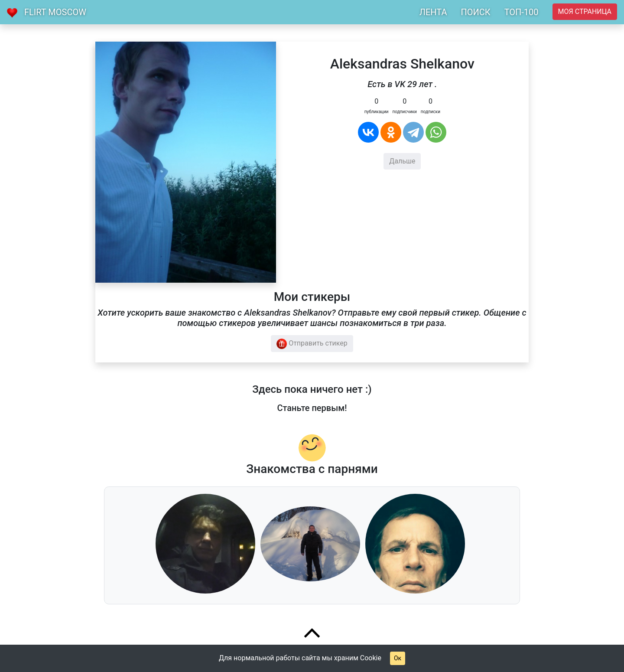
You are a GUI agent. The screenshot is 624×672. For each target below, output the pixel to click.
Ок (398, 658)
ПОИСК (475, 12)
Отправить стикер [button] (312, 344)
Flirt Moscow (55, 12)
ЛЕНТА (433, 12)
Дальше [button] (402, 161)
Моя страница (585, 11)
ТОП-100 (522, 12)
